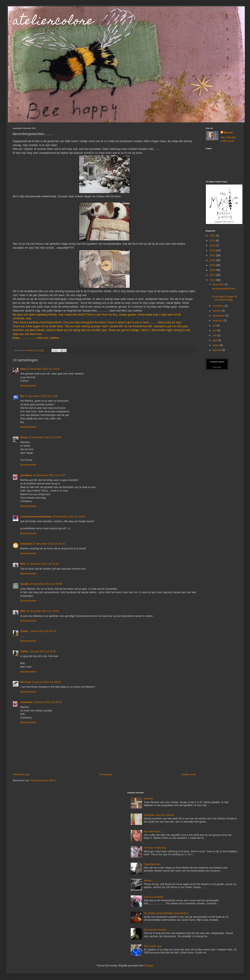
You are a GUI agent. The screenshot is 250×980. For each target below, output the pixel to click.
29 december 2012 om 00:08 (46, 584)
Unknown (26, 544)
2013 (213, 275)
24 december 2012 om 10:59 (43, 369)
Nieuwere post (22, 774)
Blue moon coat (153, 946)
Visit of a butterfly (153, 897)
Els (22, 396)
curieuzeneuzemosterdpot (36, 517)
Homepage (106, 774)
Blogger (149, 966)
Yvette (24, 631)
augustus (218, 321)
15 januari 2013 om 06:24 (48, 702)
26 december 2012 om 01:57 (49, 475)
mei (215, 335)
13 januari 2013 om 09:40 (46, 682)
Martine (228, 133)
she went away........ (155, 831)
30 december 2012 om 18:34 (43, 611)
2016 (213, 260)
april (215, 340)
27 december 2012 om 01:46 (49, 544)
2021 (213, 236)
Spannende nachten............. (160, 930)
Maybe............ (152, 880)
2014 (213, 270)
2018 (213, 250)
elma (23, 369)
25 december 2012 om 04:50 (45, 437)
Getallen (149, 799)
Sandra (25, 584)
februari (217, 350)
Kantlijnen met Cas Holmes (159, 815)
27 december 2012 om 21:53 (43, 564)
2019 (213, 245)
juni (215, 330)
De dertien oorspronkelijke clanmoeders (166, 913)
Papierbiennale (152, 864)
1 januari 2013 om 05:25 (42, 651)
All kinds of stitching (155, 848)
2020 (213, 241)
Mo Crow (26, 682)
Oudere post (188, 774)
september (219, 316)
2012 (213, 280)
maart (216, 345)
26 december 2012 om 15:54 (69, 517)
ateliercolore (53, 22)
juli (215, 326)
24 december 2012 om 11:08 (41, 396)
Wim (23, 564)
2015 (213, 265)
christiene (26, 475)
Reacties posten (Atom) (43, 780)
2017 (213, 255)
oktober (217, 311)
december (219, 284)
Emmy (24, 437)
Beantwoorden (28, 386)
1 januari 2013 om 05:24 (42, 631)
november (219, 306)
